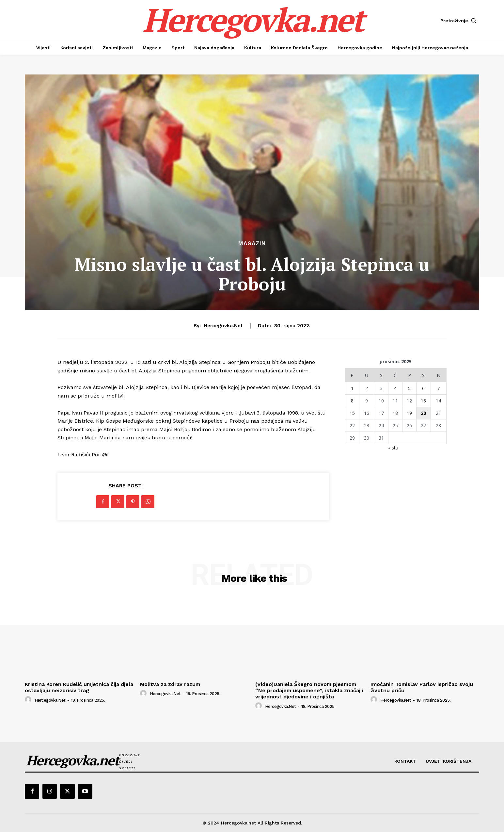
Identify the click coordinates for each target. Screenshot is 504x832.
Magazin (252, 244)
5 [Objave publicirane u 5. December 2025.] (409, 388)
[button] (460, 21)
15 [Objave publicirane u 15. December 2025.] (352, 413)
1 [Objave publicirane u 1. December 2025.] (352, 388)
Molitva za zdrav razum (170, 684)
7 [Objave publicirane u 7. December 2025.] (438, 388)
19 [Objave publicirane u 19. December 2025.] (409, 413)
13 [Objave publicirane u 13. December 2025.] (423, 401)
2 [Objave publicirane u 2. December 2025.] (367, 388)
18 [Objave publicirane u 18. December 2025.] (395, 413)
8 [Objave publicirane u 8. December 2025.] (352, 401)
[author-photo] (29, 700)
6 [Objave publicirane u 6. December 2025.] (423, 388)
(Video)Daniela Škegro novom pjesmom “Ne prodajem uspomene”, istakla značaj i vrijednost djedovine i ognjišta (309, 690)
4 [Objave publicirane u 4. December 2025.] (395, 388)
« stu (393, 448)
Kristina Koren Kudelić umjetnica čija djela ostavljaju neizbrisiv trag (79, 687)
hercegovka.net (223, 326)
